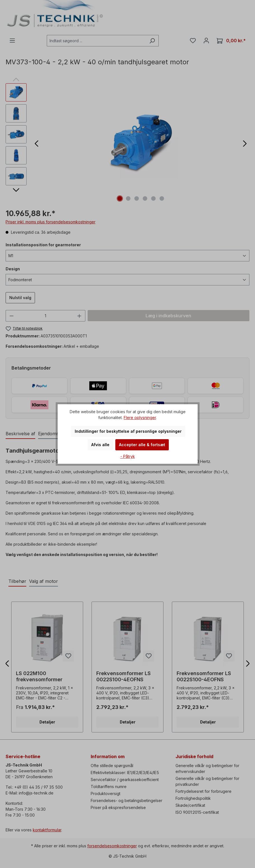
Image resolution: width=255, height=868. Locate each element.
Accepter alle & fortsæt (142, 445)
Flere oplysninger (140, 418)
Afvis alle (100, 445)
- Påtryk (128, 456)
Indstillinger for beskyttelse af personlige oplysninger (128, 431)
